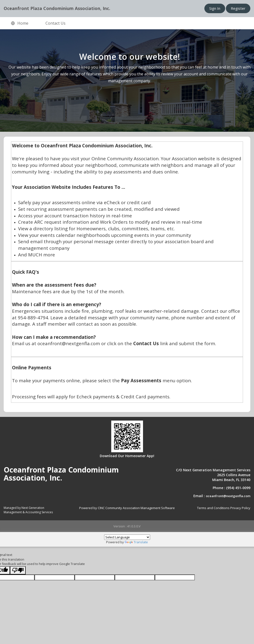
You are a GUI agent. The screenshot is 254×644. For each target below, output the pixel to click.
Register (238, 8)
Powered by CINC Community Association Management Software (127, 508)
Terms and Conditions (213, 508)
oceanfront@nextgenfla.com (228, 496)
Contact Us (55, 23)
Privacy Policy (240, 508)
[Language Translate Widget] (127, 537)
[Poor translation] (18, 570)
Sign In (215, 8)
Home (20, 23)
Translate (136, 542)
